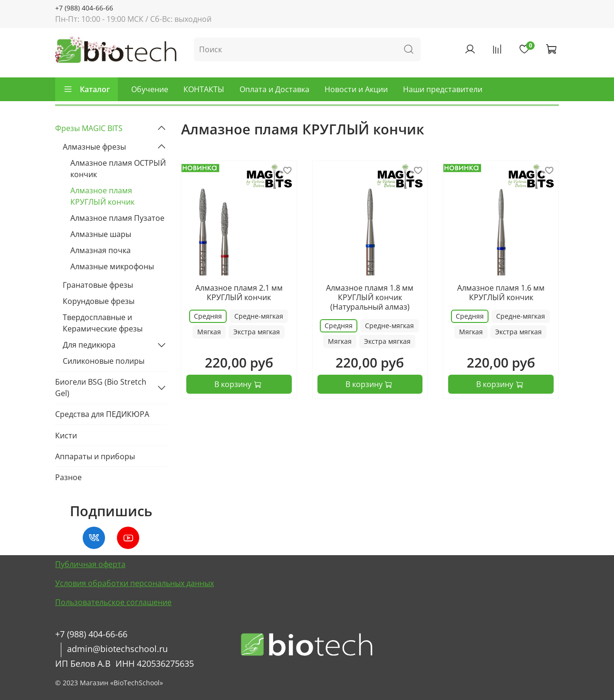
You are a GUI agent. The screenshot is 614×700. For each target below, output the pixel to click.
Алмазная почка (101, 250)
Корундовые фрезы (99, 301)
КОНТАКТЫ (204, 89)
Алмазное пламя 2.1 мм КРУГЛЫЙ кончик (239, 293)
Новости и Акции (356, 89)
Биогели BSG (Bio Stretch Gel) (101, 388)
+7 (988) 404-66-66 (84, 8)
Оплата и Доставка (274, 89)
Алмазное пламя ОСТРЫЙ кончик (118, 169)
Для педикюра (89, 345)
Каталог (86, 89)
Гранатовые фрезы (98, 285)
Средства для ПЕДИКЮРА (102, 414)
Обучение (150, 89)
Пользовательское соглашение (113, 602)
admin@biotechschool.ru (117, 649)
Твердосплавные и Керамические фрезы (103, 323)
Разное (68, 477)
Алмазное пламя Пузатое (117, 218)
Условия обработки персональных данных (134, 583)
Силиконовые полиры (104, 361)
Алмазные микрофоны (112, 266)
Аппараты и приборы (95, 456)
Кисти (66, 435)
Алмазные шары (101, 234)
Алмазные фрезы (94, 147)
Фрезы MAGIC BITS (89, 128)
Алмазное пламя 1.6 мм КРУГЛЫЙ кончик (501, 293)
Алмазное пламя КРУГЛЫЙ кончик (102, 196)
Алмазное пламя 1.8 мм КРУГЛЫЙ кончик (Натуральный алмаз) (370, 297)
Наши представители (443, 89)
